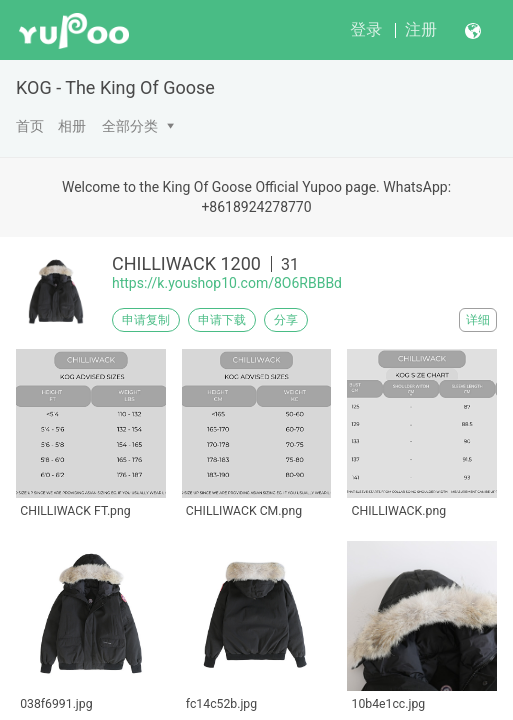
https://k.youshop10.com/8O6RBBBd (227, 283)
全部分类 (130, 126)
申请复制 (146, 320)
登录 (366, 29)
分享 (286, 320)
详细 (478, 320)
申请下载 (222, 320)
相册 (72, 126)
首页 (30, 126)
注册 (421, 29)
